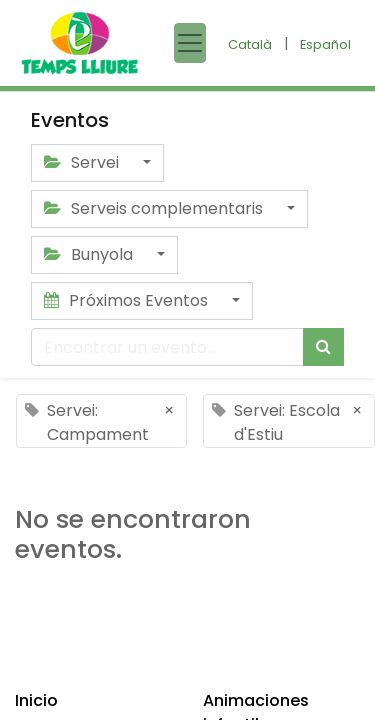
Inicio (36, 700)
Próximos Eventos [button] (128, 300)
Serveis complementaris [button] (155, 208)
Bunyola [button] (90, 254)
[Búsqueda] (323, 347)
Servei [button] (83, 162)
